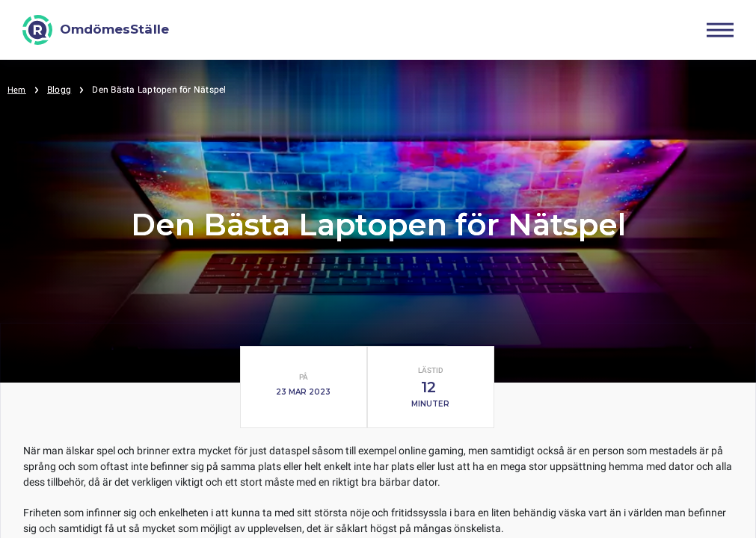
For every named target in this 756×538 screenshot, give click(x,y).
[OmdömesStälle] (96, 30)
